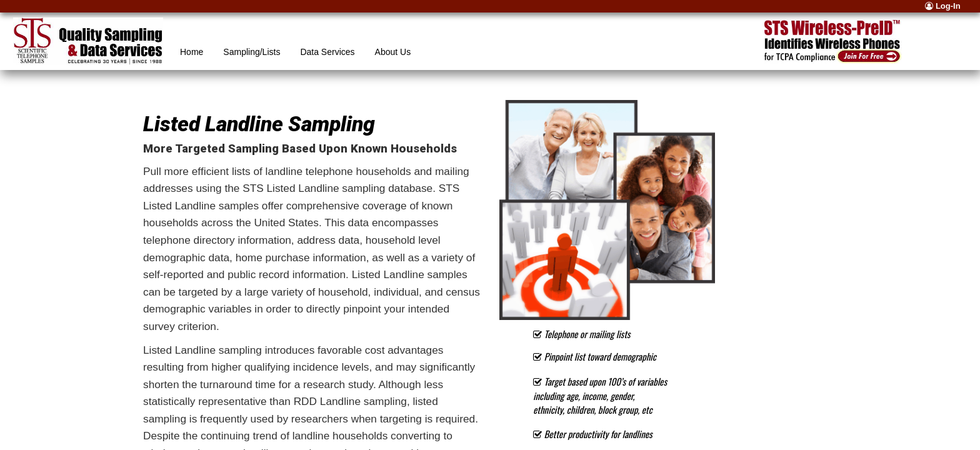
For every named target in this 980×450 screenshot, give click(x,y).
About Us (393, 52)
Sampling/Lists (252, 52)
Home (192, 52)
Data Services (327, 52)
